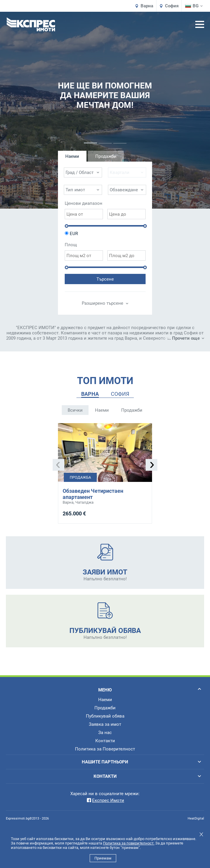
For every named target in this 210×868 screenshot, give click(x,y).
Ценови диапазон (84, 203)
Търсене (105, 279)
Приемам (103, 858)
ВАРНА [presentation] (90, 394)
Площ (71, 245)
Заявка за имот (105, 724)
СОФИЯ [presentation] (120, 394)
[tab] (90, 394)
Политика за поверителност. (129, 843)
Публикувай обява (105, 716)
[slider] (66, 226)
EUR (74, 234)
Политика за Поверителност (105, 749)
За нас (105, 733)
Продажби (132, 410)
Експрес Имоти (105, 800)
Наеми (102, 410)
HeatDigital (196, 818)
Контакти (105, 741)
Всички (75, 410)
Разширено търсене (105, 303)
